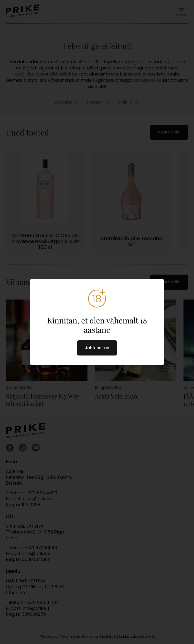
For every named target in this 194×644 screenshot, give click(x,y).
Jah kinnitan (97, 348)
